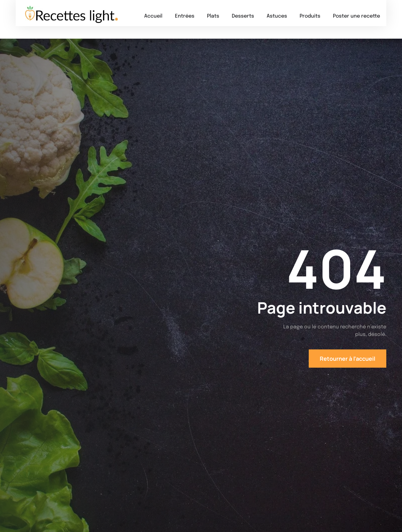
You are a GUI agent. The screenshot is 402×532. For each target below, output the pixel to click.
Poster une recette (356, 16)
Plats (213, 16)
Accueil (153, 16)
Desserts (243, 16)
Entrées (185, 16)
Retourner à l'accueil (348, 359)
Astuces (277, 16)
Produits (310, 16)
